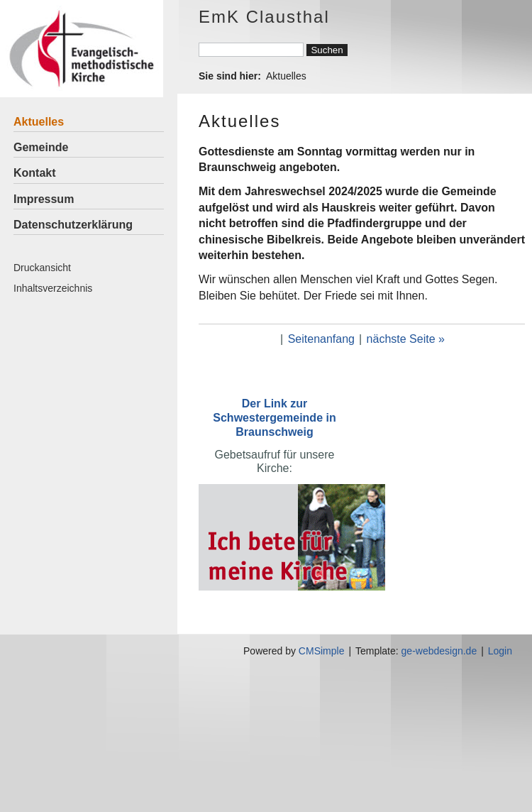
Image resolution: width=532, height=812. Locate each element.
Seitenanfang (321, 339)
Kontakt (35, 173)
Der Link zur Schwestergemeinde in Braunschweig (274, 418)
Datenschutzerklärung (73, 225)
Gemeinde (41, 147)
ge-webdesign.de (439, 651)
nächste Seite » (406, 339)
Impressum (44, 199)
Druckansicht (42, 268)
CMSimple (322, 651)
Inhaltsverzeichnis (53, 288)
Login (500, 651)
